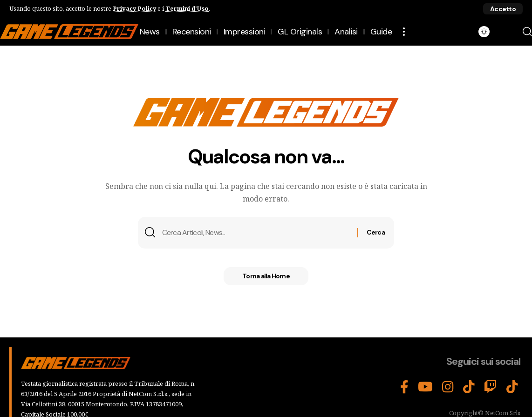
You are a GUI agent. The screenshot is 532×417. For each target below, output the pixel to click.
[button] (503, 9)
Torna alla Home (266, 276)
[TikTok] (469, 387)
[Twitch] (491, 387)
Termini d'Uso (187, 8)
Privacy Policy (134, 8)
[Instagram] (448, 387)
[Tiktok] (512, 387)
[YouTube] (425, 387)
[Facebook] (404, 387)
